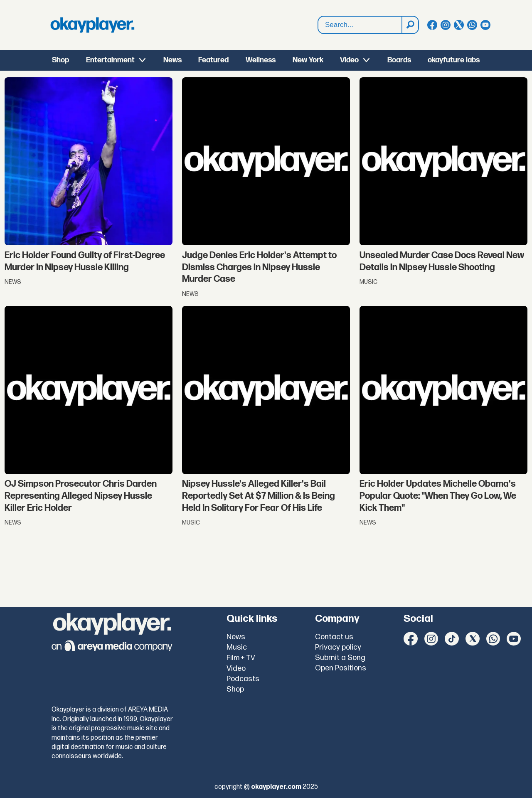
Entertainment (110, 60)
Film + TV (241, 658)
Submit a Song (340, 658)
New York (308, 60)
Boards (399, 60)
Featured (213, 60)
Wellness (261, 60)
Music (237, 647)
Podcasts (243, 679)
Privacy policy (338, 647)
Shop (60, 60)
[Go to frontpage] (92, 25)
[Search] (410, 25)
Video (349, 60)
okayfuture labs (454, 60)
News (172, 60)
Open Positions (341, 668)
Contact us (334, 637)
